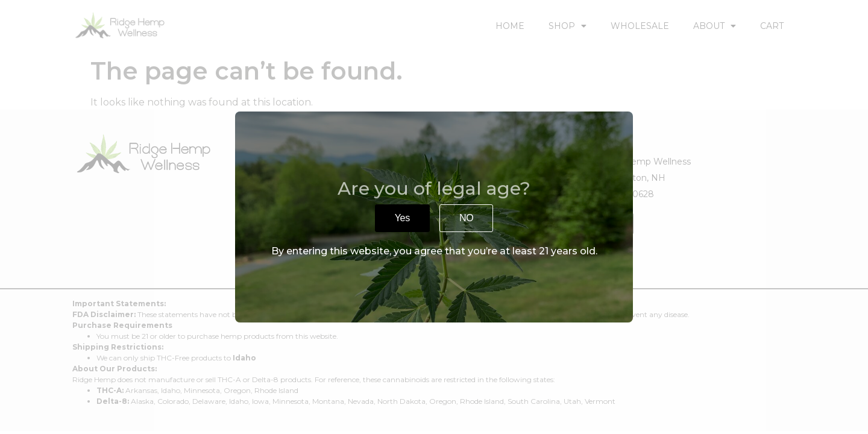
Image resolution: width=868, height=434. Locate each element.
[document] (434, 217)
